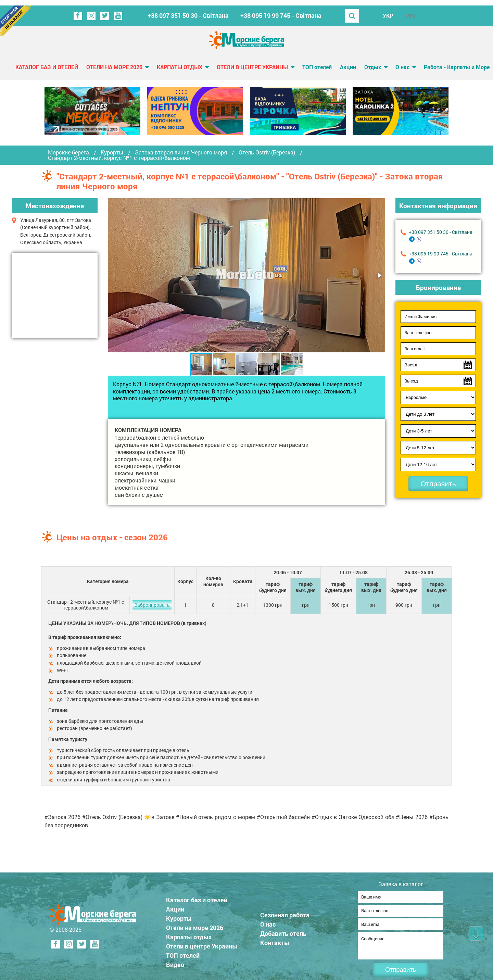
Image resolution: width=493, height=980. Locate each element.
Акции (348, 67)
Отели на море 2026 (114, 67)
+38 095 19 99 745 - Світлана (281, 16)
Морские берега (68, 152)
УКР (388, 16)
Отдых (373, 67)
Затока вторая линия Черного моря (181, 152)
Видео (175, 963)
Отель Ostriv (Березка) (267, 152)
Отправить (438, 484)
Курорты (112, 152)
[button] (379, 275)
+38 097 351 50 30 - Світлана (188, 16)
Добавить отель (283, 931)
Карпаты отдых (180, 67)
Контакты (275, 941)
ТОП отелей (317, 67)
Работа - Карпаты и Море (457, 67)
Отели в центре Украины (252, 67)
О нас (402, 67)
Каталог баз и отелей (47, 67)
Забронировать (152, 605)
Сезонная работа (285, 913)
